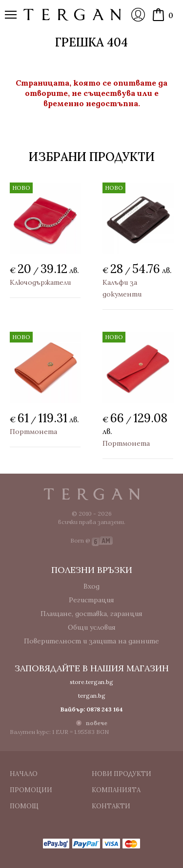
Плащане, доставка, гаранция (91, 614)
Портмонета (33, 432)
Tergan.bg (92, 494)
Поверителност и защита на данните (91, 641)
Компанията (116, 790)
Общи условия (92, 627)
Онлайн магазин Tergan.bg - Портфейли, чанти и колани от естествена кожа (72, 15)
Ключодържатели (40, 282)
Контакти (111, 806)
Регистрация (91, 600)
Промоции (31, 790)
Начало (24, 774)
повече (97, 723)
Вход (138, 15)
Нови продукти (122, 774)
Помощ (24, 806)
